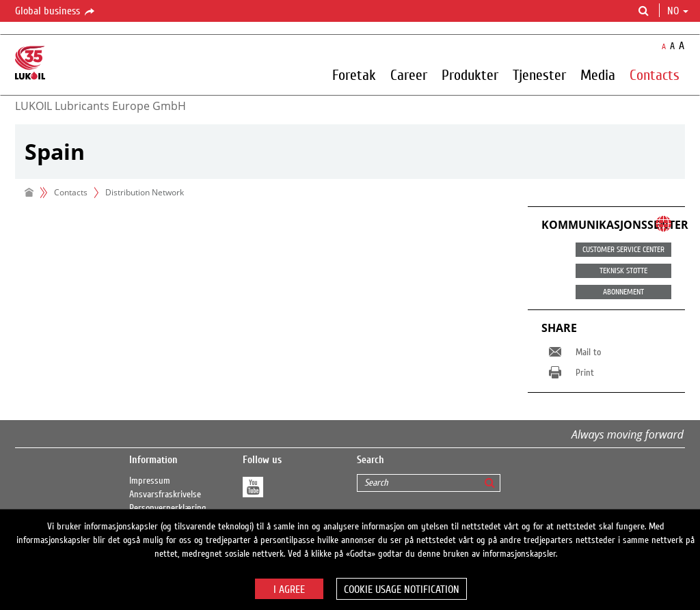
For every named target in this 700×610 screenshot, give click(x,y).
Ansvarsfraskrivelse (165, 495)
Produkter (470, 74)
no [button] (678, 11)
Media (598, 74)
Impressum (150, 481)
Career (409, 74)
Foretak (354, 74)
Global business (56, 12)
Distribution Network (145, 192)
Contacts (655, 74)
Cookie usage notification (402, 590)
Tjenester (539, 74)
